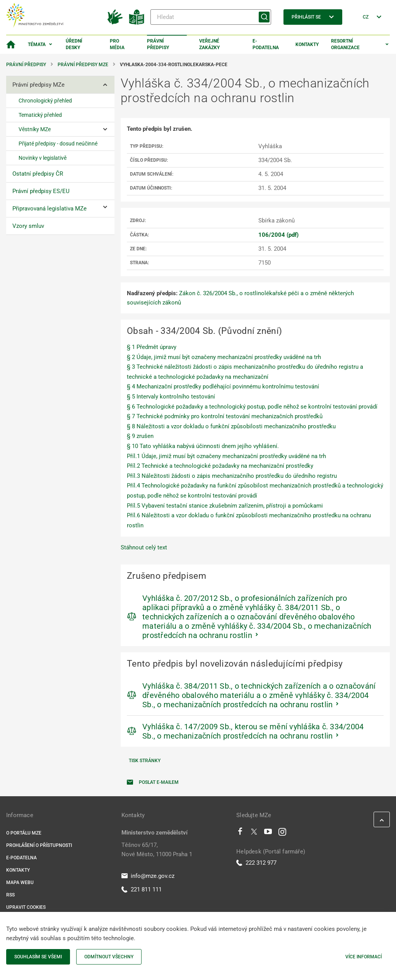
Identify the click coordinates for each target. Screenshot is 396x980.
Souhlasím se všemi (38, 957)
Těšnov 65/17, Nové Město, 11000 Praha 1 (157, 850)
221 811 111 (142, 889)
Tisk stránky (145, 761)
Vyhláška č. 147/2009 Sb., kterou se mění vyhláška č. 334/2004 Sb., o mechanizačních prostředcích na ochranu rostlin (253, 731)
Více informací (364, 957)
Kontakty (307, 44)
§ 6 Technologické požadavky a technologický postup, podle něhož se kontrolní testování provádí (252, 407)
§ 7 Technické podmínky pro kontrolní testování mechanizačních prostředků (225, 416)
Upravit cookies (26, 907)
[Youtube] (268, 833)
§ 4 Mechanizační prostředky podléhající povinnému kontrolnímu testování (223, 387)
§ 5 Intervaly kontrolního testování (171, 397)
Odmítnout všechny (109, 957)
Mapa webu (20, 883)
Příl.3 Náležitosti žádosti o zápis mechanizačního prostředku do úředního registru (232, 476)
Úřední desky (74, 44)
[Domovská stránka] (11, 44)
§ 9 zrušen (140, 436)
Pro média (117, 44)
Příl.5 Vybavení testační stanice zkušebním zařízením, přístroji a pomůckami (225, 506)
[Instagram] (282, 833)
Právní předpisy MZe (83, 65)
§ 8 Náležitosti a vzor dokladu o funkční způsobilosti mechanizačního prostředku (231, 426)
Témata (37, 44)
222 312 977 (256, 863)
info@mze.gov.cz (148, 876)
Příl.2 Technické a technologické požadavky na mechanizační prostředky (220, 466)
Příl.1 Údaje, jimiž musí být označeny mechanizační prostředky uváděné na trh (226, 456)
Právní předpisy (158, 44)
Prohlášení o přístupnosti (39, 845)
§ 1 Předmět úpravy (152, 347)
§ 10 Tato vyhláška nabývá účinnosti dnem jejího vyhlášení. (203, 446)
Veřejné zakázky (209, 44)
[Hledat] (211, 17)
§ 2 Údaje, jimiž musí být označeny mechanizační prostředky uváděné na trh (224, 357)
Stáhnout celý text (144, 547)
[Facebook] (240, 833)
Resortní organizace (345, 44)
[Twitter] (254, 833)
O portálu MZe (24, 833)
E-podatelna (266, 44)
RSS (10, 895)
